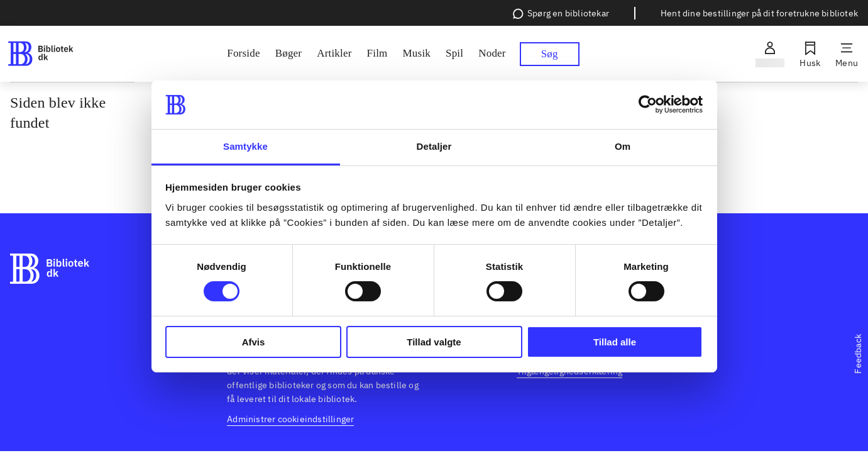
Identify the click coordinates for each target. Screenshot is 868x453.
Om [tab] (623, 146)
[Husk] (810, 54)
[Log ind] (770, 54)
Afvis (254, 342)
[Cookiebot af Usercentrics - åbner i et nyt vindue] (648, 104)
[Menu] (847, 54)
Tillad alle (615, 342)
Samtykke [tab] (245, 146)
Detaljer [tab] (434, 146)
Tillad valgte (434, 342)
